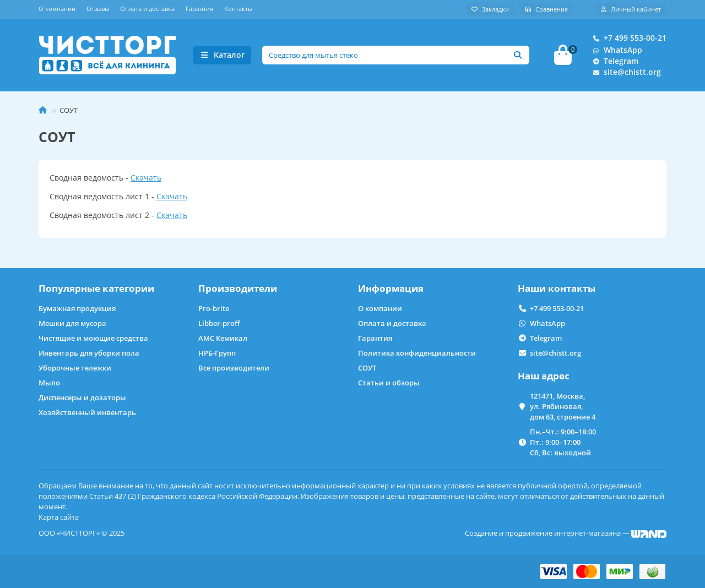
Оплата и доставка (147, 9)
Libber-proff (219, 323)
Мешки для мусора (72, 323)
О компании (57, 9)
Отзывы (98, 9)
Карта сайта (59, 517)
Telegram (613, 61)
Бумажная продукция (77, 308)
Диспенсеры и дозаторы (82, 398)
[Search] (396, 55)
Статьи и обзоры (389, 383)
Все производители (234, 368)
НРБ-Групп (217, 353)
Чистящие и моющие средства (93, 338)
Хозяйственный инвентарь (87, 412)
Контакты (238, 9)
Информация (391, 288)
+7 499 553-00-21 (627, 38)
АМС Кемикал (223, 338)
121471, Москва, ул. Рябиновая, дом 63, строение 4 (563, 406)
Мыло (49, 383)
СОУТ (367, 368)
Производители (238, 288)
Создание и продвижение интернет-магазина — (566, 533)
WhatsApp (615, 50)
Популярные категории (96, 288)
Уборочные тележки (75, 368)
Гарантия (199, 9)
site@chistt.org (625, 72)
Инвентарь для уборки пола (89, 353)
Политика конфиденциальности (417, 353)
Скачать (146, 178)
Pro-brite (214, 308)
